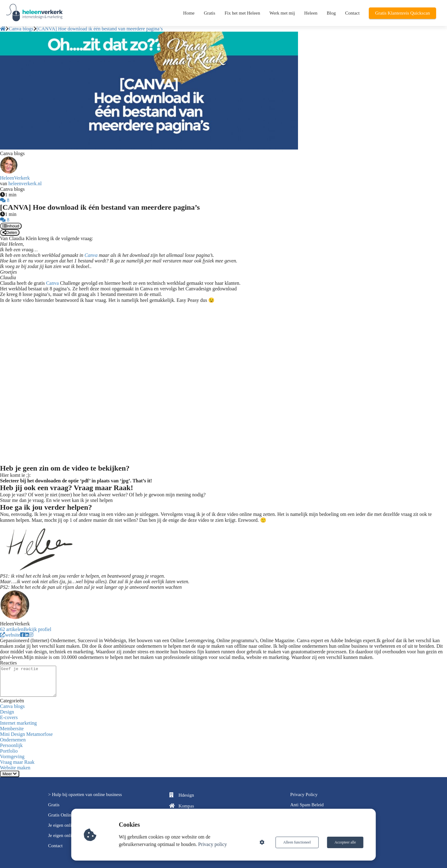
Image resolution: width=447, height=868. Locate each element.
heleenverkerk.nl (25, 183)
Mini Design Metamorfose (26, 734)
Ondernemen (13, 740)
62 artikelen (12, 629)
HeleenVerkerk (15, 178)
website (10, 635)
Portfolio (9, 751)
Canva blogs (12, 706)
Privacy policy (213, 844)
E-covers (9, 717)
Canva (91, 255)
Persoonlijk (11, 745)
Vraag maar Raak (17, 762)
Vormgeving (12, 756)
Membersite (12, 729)
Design (7, 712)
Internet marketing (18, 723)
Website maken (15, 768)
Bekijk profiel (37, 629)
